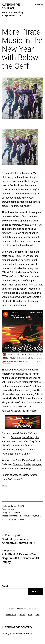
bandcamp (25, 468)
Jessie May (9, 509)
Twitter (27, 464)
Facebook (16, 437)
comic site (22, 441)
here (17, 402)
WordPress (26, 634)
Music (18, 513)
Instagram (37, 464)
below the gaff (15, 516)
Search (5, 586)
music (38, 516)
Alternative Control (18, 627)
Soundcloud (25, 293)
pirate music (19, 519)
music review (7, 519)
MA (33, 516)
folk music (26, 516)
